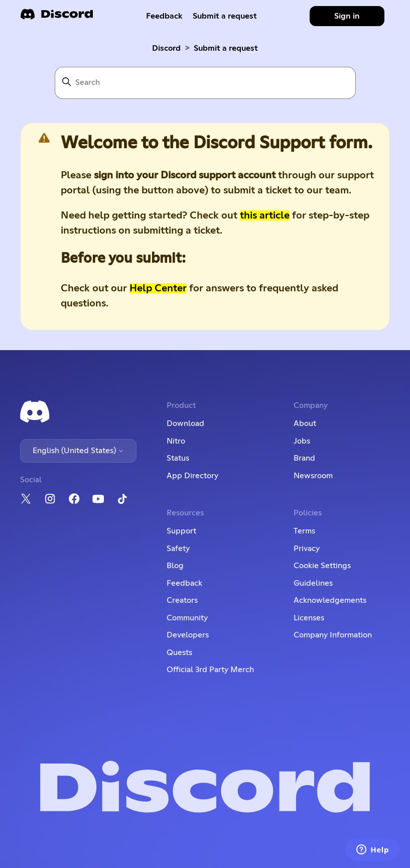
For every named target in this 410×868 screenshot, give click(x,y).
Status (178, 458)
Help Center (158, 288)
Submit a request (225, 16)
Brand (304, 458)
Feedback (164, 16)
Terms (304, 531)
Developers (188, 635)
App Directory (192, 476)
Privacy (307, 549)
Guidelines (313, 583)
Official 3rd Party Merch (210, 670)
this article (265, 215)
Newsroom (313, 476)
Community (187, 618)
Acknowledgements (330, 600)
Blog (175, 566)
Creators (182, 600)
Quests (179, 653)
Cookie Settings (322, 566)
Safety (178, 549)
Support (181, 531)
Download (185, 423)
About (305, 423)
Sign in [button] (347, 16)
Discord (166, 48)
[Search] (205, 83)
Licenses (309, 618)
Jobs (302, 441)
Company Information (333, 635)
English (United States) (78, 451)
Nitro (176, 441)
